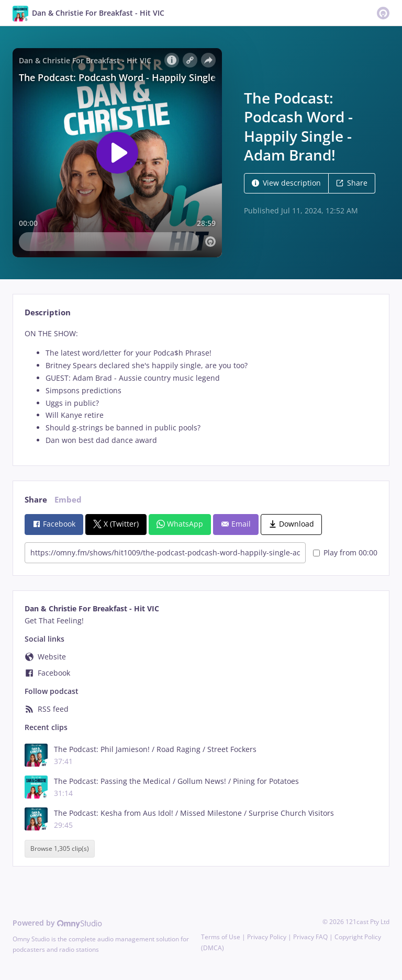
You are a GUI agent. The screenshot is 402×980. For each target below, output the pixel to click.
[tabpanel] (201, 387)
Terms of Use (221, 937)
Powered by (57, 923)
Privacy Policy (267, 937)
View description (286, 183)
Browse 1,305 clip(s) (60, 848)
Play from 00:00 (345, 552)
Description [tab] (48, 312)
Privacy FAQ (310, 937)
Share (352, 183)
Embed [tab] (68, 500)
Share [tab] (36, 500)
